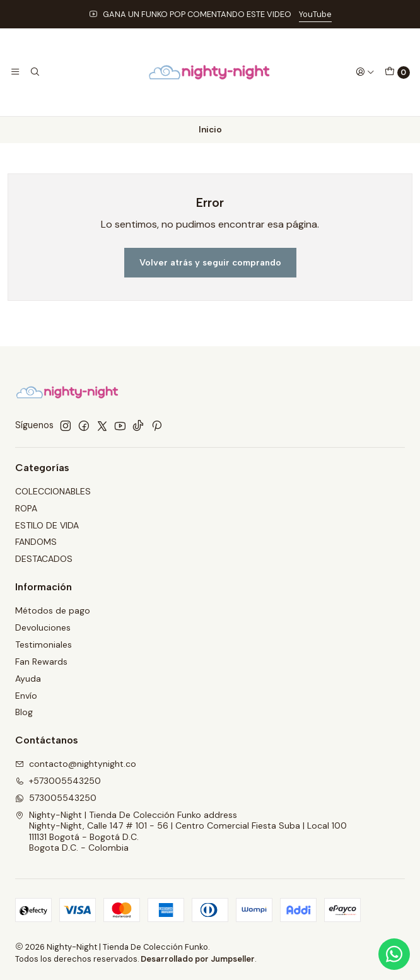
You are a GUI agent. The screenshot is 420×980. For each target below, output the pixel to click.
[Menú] (15, 72)
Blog (24, 712)
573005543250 (56, 798)
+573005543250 (58, 781)
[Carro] (397, 73)
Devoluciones (43, 627)
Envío (26, 696)
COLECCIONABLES (53, 491)
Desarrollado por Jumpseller (198, 959)
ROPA (26, 508)
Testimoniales (44, 645)
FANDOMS (36, 542)
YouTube (315, 14)
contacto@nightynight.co (76, 764)
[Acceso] (365, 72)
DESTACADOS (44, 559)
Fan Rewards (41, 662)
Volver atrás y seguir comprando (210, 262)
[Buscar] (34, 72)
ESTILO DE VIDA (47, 525)
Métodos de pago (53, 610)
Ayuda (28, 679)
